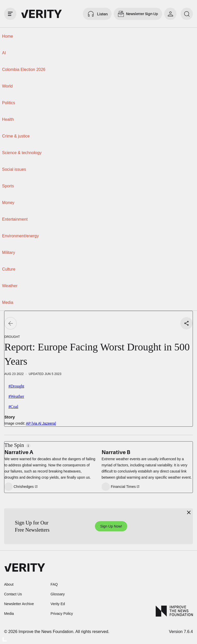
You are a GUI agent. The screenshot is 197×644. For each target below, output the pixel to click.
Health (8, 119)
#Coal (13, 407)
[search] (187, 14)
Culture (9, 269)
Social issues (14, 169)
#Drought (16, 386)
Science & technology (22, 153)
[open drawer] (10, 14)
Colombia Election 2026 (24, 69)
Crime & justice (16, 136)
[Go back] (11, 323)
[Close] (189, 512)
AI (4, 53)
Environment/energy (20, 236)
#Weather (16, 396)
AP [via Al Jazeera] (41, 423)
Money (8, 203)
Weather (10, 286)
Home (8, 36)
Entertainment (15, 219)
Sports (8, 186)
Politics (9, 103)
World (7, 86)
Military (9, 253)
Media (8, 302)
